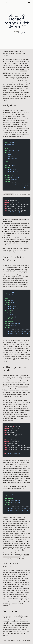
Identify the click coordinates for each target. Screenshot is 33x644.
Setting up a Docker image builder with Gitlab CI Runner (16, 61)
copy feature (23, 575)
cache (5, 124)
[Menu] (29, 3)
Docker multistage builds (20, 112)
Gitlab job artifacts (12, 114)
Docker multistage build (17, 402)
